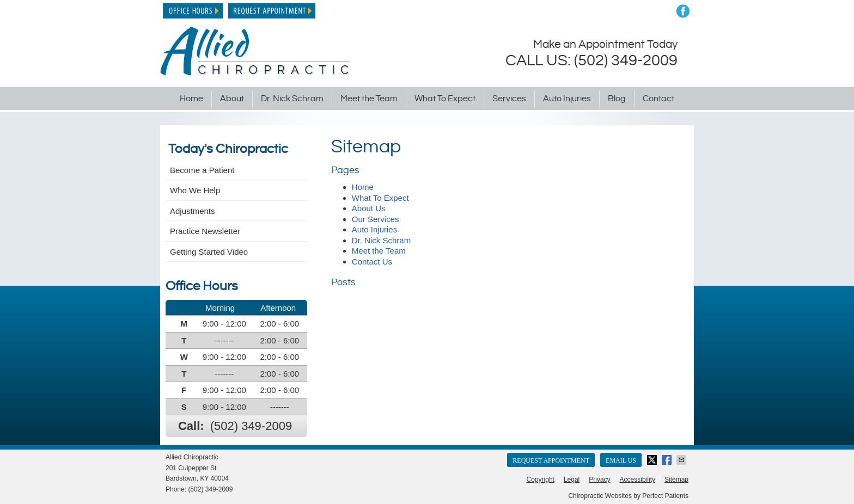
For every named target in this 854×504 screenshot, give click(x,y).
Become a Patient (202, 170)
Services (509, 99)
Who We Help (195, 190)
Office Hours (193, 11)
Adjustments (193, 211)
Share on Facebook (668, 460)
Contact (658, 99)
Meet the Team (369, 99)
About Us (369, 208)
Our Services (376, 219)
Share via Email (682, 460)
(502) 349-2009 (251, 426)
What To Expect (445, 99)
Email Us (621, 460)
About (232, 99)
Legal (572, 480)
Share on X (653, 460)
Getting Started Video (209, 252)
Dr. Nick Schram (292, 99)
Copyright (541, 480)
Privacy (599, 480)
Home (191, 99)
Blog (617, 99)
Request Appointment (272, 11)
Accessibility (638, 480)
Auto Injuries (567, 99)
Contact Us (372, 262)
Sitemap (676, 480)
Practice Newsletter (205, 231)
